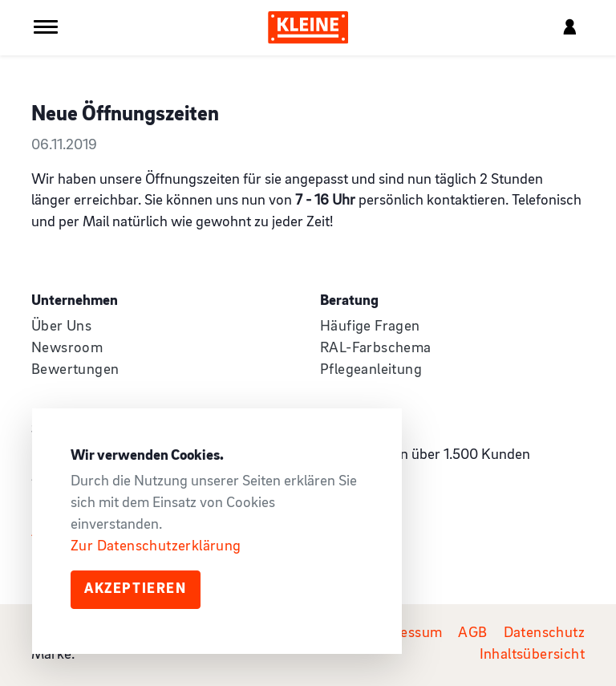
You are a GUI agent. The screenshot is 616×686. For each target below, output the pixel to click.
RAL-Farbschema (376, 349)
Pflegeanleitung (371, 370)
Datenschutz (544, 633)
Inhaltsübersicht (532, 655)
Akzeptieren (136, 589)
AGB (472, 633)
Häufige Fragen (370, 327)
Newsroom (67, 349)
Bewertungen (75, 370)
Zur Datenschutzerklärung (156, 547)
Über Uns (61, 327)
